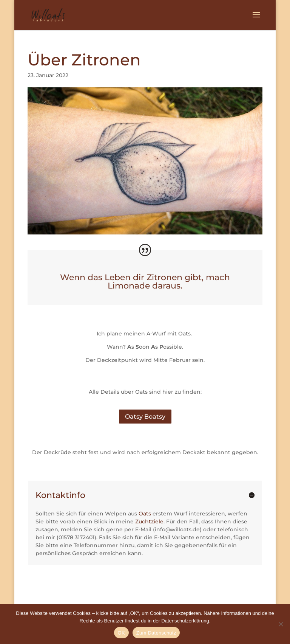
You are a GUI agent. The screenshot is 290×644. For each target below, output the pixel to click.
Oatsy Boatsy (145, 417)
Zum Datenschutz (156, 633)
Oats (145, 514)
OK (121, 633)
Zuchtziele (149, 521)
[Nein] (281, 624)
